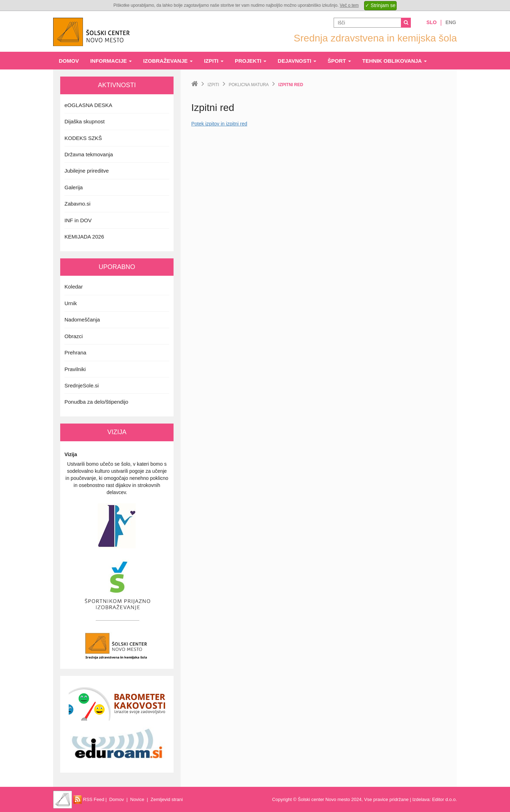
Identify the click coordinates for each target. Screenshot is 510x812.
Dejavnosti (297, 61)
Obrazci (74, 336)
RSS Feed (89, 799)
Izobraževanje (168, 61)
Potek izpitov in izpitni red (219, 124)
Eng (451, 22)
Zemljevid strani (167, 799)
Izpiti (214, 61)
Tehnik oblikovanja (395, 61)
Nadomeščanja (82, 320)
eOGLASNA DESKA (88, 105)
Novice (137, 799)
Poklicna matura (249, 85)
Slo (432, 22)
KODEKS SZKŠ (83, 138)
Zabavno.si (77, 204)
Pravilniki (75, 369)
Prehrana (75, 352)
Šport (339, 61)
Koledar (74, 287)
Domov (69, 61)
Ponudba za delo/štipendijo (96, 402)
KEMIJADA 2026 (84, 237)
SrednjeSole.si (82, 385)
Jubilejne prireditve (87, 171)
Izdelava (421, 799)
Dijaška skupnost (84, 121)
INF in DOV (78, 220)
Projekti (251, 61)
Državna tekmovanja (89, 154)
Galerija (74, 187)
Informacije (111, 61)
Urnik (71, 303)
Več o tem (349, 5)
